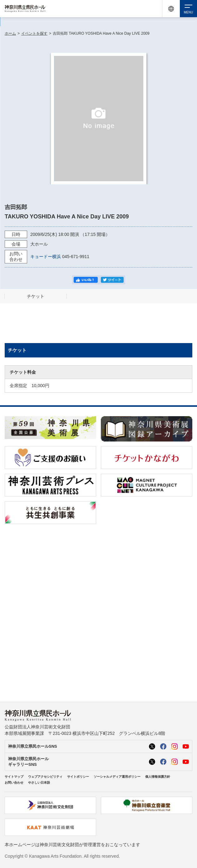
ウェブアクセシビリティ (45, 777)
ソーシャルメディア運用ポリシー (117, 777)
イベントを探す (34, 33)
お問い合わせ (14, 783)
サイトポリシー (78, 777)
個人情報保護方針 (158, 777)
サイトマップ (14, 777)
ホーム (10, 33)
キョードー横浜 (46, 257)
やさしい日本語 (39, 783)
